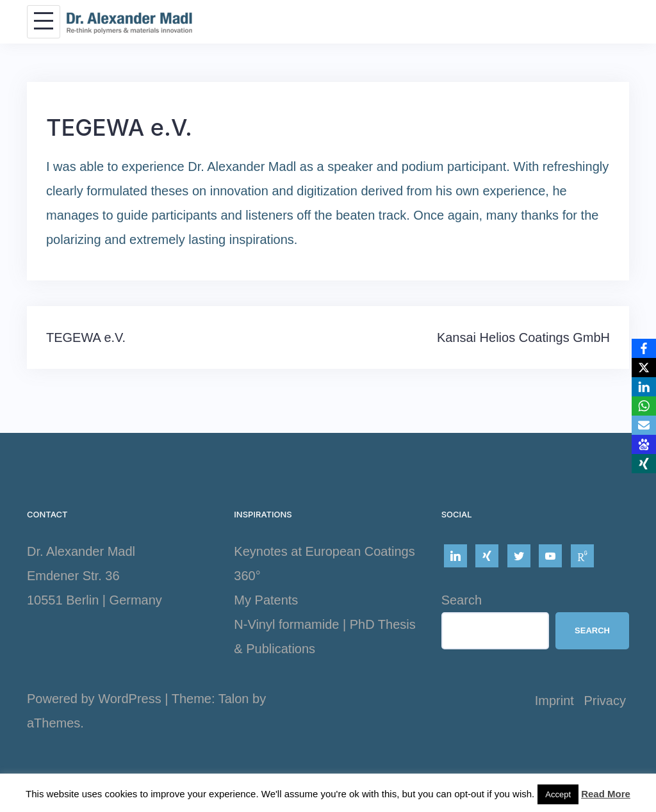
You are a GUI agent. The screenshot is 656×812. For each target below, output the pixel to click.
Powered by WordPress (94, 699)
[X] (644, 368)
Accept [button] (558, 794)
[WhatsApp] (644, 406)
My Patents (266, 600)
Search (462, 600)
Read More (606, 794)
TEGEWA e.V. (86, 337)
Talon (234, 699)
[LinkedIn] (644, 387)
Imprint (554, 701)
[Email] (644, 425)
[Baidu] (644, 444)
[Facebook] (644, 348)
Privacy (605, 701)
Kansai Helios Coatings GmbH (523, 337)
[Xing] (644, 464)
